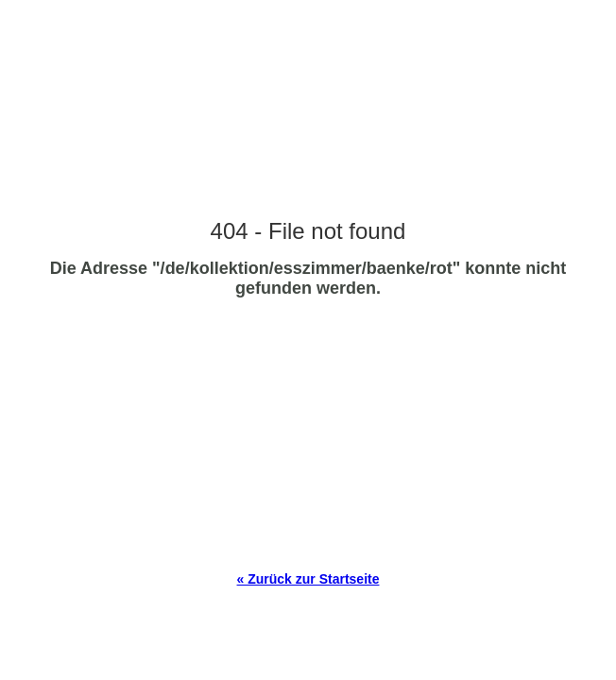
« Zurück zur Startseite (308, 579)
